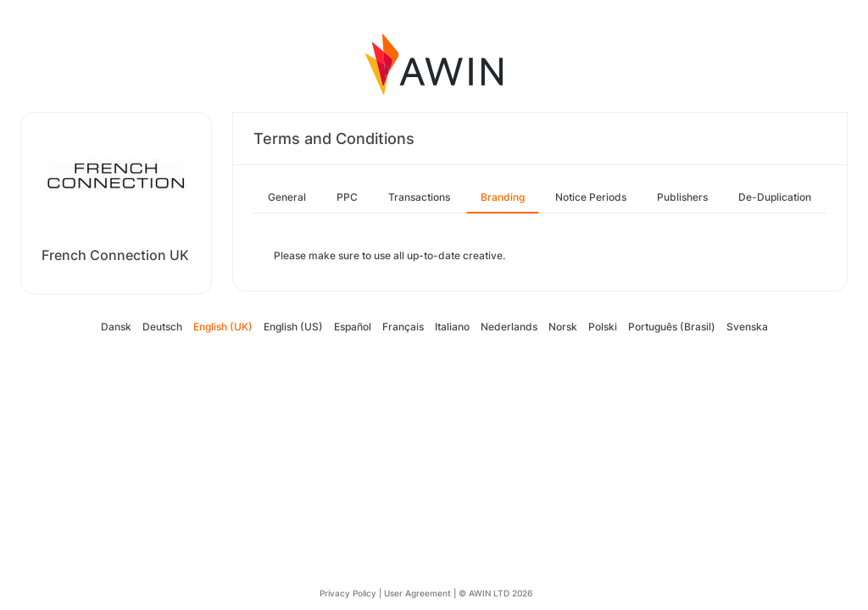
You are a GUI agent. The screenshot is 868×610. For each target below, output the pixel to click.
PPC (347, 197)
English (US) (293, 327)
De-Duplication (775, 197)
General (287, 197)
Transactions (419, 197)
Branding (503, 197)
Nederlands (509, 327)
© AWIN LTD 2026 (495, 593)
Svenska (747, 327)
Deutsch (162, 327)
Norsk (563, 327)
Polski (603, 327)
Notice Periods (591, 197)
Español (353, 327)
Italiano (452, 327)
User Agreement (417, 593)
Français (403, 327)
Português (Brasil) (672, 327)
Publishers (682, 197)
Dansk (116, 327)
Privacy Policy (348, 593)
